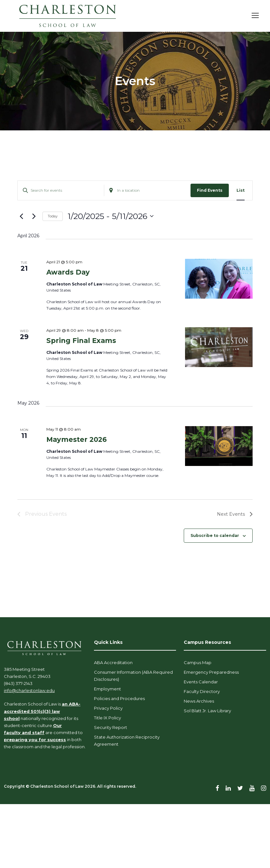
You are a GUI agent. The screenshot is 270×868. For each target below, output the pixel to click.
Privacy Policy (108, 708)
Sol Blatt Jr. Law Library (207, 711)
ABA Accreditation (113, 662)
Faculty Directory (202, 691)
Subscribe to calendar (215, 535)
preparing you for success (35, 740)
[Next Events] (34, 216)
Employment (107, 689)
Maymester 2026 (77, 439)
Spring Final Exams (81, 341)
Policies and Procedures (119, 698)
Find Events (210, 190)
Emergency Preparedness (211, 672)
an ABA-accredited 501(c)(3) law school (42, 711)
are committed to (64, 732)
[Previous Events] (21, 216)
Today (53, 216)
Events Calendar (201, 682)
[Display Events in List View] (241, 190)
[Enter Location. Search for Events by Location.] (147, 190)
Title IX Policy (107, 718)
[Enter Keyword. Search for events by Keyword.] (61, 190)
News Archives (199, 701)
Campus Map (198, 662)
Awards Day (68, 272)
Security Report (111, 727)
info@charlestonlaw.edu (29, 690)
